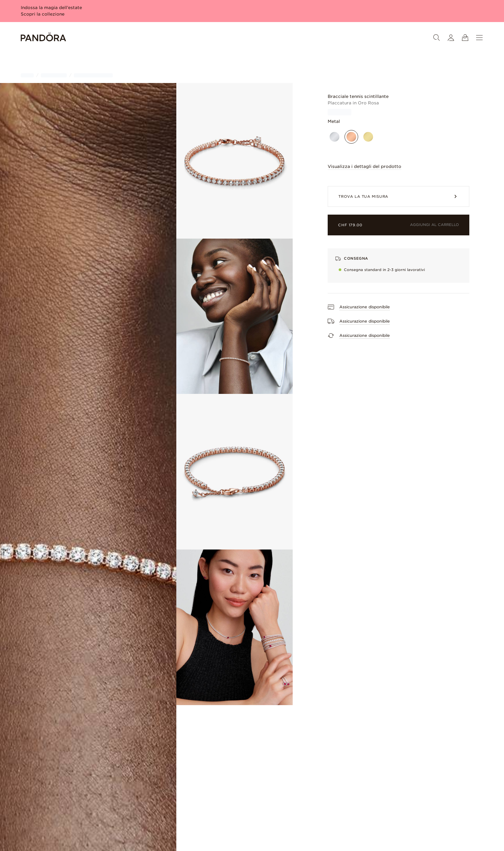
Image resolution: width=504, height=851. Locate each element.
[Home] (43, 38)
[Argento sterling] (334, 137)
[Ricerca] (437, 38)
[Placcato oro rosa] (351, 137)
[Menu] (479, 38)
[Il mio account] (451, 38)
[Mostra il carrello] (465, 38)
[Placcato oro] (368, 137)
